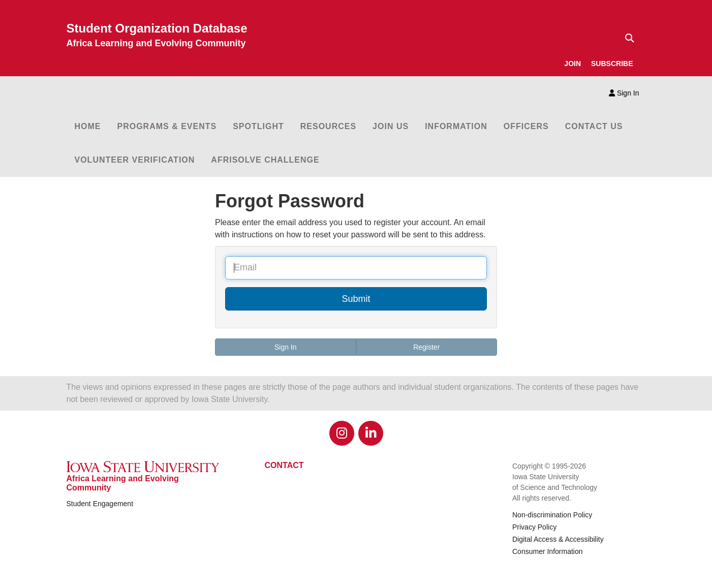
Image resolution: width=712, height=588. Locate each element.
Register (426, 347)
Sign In (624, 93)
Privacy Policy (534, 527)
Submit (356, 299)
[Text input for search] (627, 38)
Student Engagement (100, 504)
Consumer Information (548, 551)
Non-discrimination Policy (552, 515)
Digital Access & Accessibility (558, 539)
